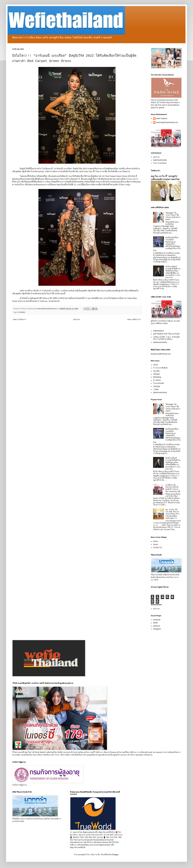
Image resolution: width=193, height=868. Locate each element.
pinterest (157, 626)
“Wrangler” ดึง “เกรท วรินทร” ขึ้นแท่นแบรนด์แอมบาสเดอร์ (173, 216)
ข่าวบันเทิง (21, 312)
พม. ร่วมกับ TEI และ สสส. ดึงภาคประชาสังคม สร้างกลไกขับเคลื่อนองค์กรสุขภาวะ (172, 514)
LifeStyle (157, 386)
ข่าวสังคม (157, 380)
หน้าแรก (77, 319)
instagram (157, 629)
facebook (157, 620)
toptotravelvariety (160, 160)
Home (155, 365)
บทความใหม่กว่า (20, 319)
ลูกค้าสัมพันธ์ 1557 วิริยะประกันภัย (166, 334)
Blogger (115, 855)
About (155, 544)
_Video (156, 389)
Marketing (157, 377)
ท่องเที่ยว (157, 371)
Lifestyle (156, 374)
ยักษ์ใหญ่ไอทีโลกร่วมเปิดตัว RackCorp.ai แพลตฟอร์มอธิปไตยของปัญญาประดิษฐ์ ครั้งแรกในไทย (167, 244)
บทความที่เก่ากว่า (134, 319)
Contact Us (158, 547)
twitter (155, 623)
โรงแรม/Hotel (158, 383)
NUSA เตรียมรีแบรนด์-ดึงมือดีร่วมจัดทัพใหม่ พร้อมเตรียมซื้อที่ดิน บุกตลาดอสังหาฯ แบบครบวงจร (173, 272)
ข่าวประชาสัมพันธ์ (160, 368)
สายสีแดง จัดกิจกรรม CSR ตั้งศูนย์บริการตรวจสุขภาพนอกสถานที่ (173, 488)
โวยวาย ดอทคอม (160, 163)
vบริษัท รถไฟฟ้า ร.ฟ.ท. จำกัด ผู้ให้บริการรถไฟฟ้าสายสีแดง (166, 338)
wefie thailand (162, 118)
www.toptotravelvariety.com (167, 122)
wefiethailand (158, 331)
